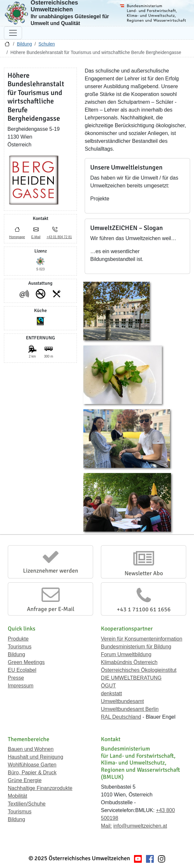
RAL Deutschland (121, 717)
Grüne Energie (25, 780)
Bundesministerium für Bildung (136, 647)
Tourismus (20, 647)
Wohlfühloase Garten (32, 765)
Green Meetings (26, 662)
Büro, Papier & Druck (32, 773)
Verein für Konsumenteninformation (142, 639)
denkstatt (111, 693)
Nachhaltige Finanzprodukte (40, 788)
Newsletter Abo (144, 573)
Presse (16, 678)
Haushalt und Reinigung (36, 757)
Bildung (24, 44)
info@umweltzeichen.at (140, 826)
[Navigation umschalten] (13, 33)
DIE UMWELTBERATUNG (131, 678)
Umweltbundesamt (122, 701)
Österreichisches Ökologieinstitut (139, 670)
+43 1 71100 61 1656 (144, 609)
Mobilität (18, 796)
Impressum (21, 686)
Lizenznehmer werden (51, 571)
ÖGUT (108, 686)
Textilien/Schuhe (27, 804)
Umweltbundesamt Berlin (130, 709)
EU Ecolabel (22, 670)
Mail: (106, 826)
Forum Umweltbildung (126, 654)
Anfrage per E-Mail (51, 609)
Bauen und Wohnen (31, 749)
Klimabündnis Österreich (129, 662)
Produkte (18, 639)
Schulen (47, 44)
